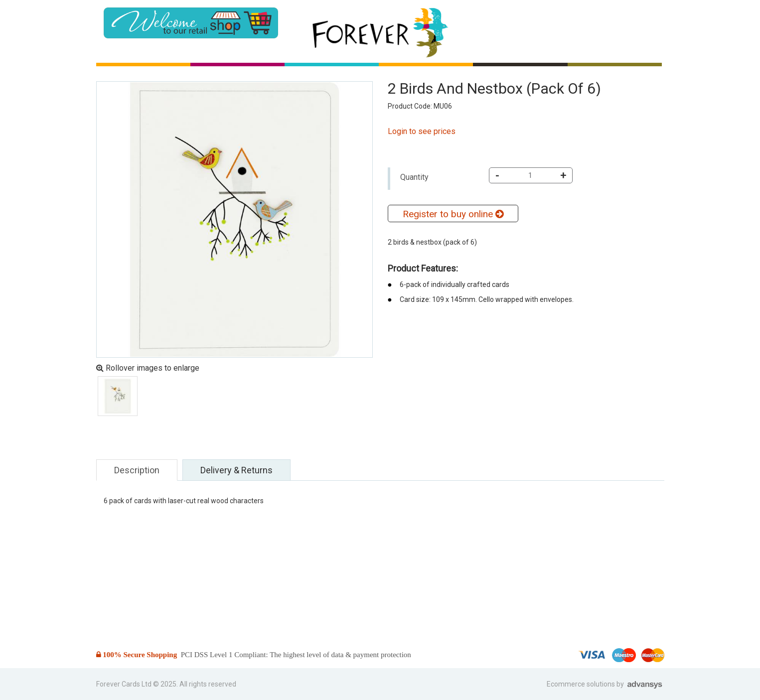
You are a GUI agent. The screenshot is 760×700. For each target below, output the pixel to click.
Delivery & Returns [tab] (236, 470)
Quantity (414, 177)
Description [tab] (137, 470)
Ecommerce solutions (582, 684)
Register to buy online (453, 214)
